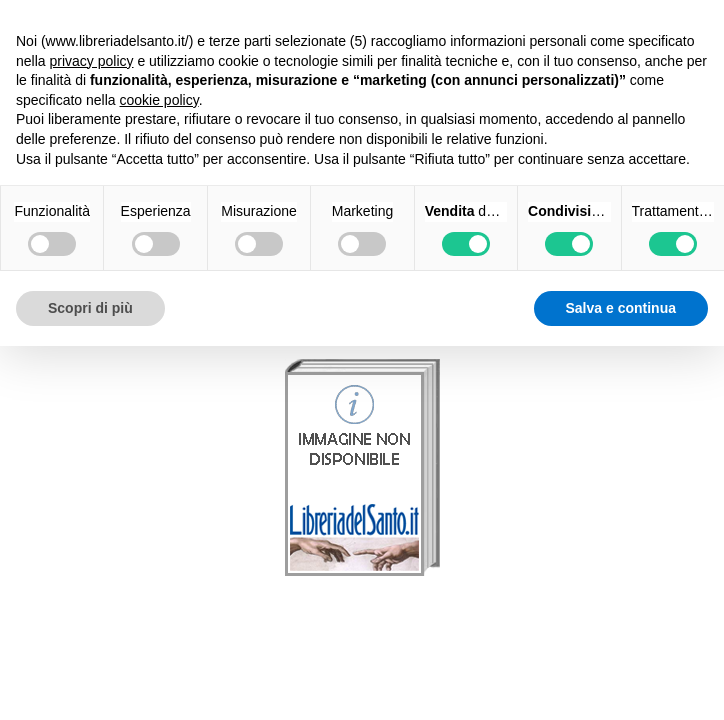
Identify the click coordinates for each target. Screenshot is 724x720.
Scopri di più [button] (90, 308)
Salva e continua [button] (621, 308)
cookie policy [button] (159, 100)
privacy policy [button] (91, 61)
